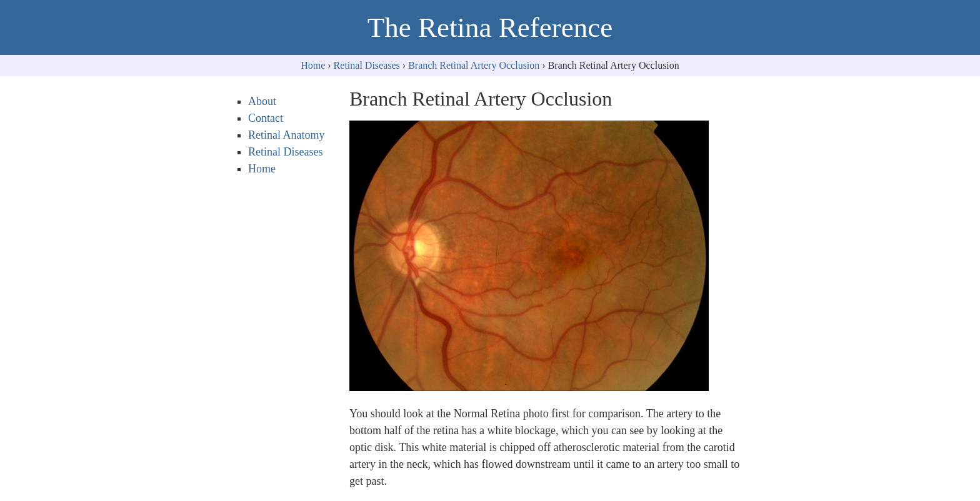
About (262, 101)
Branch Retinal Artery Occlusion (474, 65)
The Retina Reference (490, 27)
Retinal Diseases (367, 65)
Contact (266, 118)
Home (313, 65)
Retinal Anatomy (286, 135)
